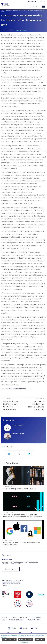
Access (5, 617)
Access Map (7, 559)
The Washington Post (18, 389)
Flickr (35, 628)
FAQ (3, 620)
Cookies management (16, 620)
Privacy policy (24, 642)
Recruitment (25, 617)
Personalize (40, 640)
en (45, 2)
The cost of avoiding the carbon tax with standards (36, 404)
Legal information (34, 620)
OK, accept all (9, 640)
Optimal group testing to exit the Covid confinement (11, 404)
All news (14, 617)
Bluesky (24, 628)
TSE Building (37, 617)
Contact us (9, 569)
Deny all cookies (26, 640)
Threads (12, 628)
